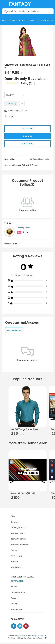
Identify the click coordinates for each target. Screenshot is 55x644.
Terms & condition (19, 546)
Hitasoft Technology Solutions (33, 637)
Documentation (18, 594)
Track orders (17, 569)
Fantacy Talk (17, 611)
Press (14, 600)
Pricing (14, 605)
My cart (15, 563)
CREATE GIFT (28, 145)
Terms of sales (18, 535)
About (14, 588)
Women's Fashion (26, 20)
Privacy (14, 552)
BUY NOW (27, 137)
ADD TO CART (27, 129)
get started (17, 583)
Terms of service (19, 540)
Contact (15, 523)
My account (16, 557)
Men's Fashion (9, 20)
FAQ (13, 518)
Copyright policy (18, 529)
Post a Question (14, 332)
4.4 (19, 234)
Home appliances (45, 20)
